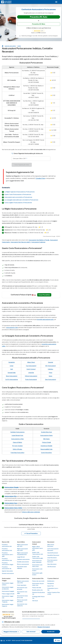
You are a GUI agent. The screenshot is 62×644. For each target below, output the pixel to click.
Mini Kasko (46, 439)
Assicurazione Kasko (46, 435)
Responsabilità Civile (46, 449)
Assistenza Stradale (46, 446)
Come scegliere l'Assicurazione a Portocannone (18, 203)
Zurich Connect (31, 369)
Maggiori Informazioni (44, 627)
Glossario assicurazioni (8, 573)
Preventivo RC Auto (39, 17)
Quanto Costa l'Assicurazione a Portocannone (18, 194)
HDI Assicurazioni (50, 366)
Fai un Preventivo (44, 295)
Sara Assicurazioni (50, 379)
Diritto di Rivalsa (17, 449)
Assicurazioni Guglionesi (38, 242)
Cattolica (50, 369)
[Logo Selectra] (6, 2)
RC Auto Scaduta (17, 446)
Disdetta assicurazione (23, 562)
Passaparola (51, 583)
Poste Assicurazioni (31, 379)
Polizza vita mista (37, 588)
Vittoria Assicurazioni (31, 376)
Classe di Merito (17, 442)
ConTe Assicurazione (12, 379)
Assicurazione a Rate (17, 439)
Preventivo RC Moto (39, 24)
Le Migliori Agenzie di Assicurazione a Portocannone (20, 192)
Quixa (50, 376)
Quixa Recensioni (52, 564)
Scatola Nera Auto (46, 432)
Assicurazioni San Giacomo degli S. (21, 242)
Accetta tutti (51, 632)
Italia (57, 640)
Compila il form (40, 178)
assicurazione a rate (12, 328)
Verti (12, 369)
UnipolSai (31, 373)
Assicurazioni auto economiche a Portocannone (18, 197)
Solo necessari (31, 632)
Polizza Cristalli (46, 442)
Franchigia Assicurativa (17, 453)
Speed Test (50, 586)
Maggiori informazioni (11, 632)
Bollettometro (51, 581)
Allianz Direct (31, 362)
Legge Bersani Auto (17, 435)
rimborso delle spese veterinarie (31, 512)
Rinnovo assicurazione (23, 564)
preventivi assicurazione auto (45, 319)
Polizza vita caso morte (38, 581)
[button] (20, 36)
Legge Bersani (21, 557)
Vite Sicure (35, 601)
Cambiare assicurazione (23, 559)
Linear (12, 366)
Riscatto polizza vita (37, 590)
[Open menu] (56, 2)
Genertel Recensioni (53, 553)
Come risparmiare (22, 585)
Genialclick (12, 362)
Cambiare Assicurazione (17, 432)
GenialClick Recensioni (53, 555)
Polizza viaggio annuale (8, 594)
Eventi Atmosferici (46, 453)
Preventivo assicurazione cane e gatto (8, 555)
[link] (39, 31)
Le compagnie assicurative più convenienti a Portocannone (21, 200)
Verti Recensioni (52, 567)
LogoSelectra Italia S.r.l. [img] (3, 641)
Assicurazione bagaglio (8, 591)
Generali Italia (12, 373)
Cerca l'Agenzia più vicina (22, 165)
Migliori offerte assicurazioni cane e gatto (38, 548)
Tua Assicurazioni (31, 366)
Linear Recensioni (52, 558)
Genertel (50, 362)
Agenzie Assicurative (7, 571)
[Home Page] (3, 46)
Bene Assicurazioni (12, 376)
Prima (50, 373)
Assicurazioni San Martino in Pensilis (39, 240)
